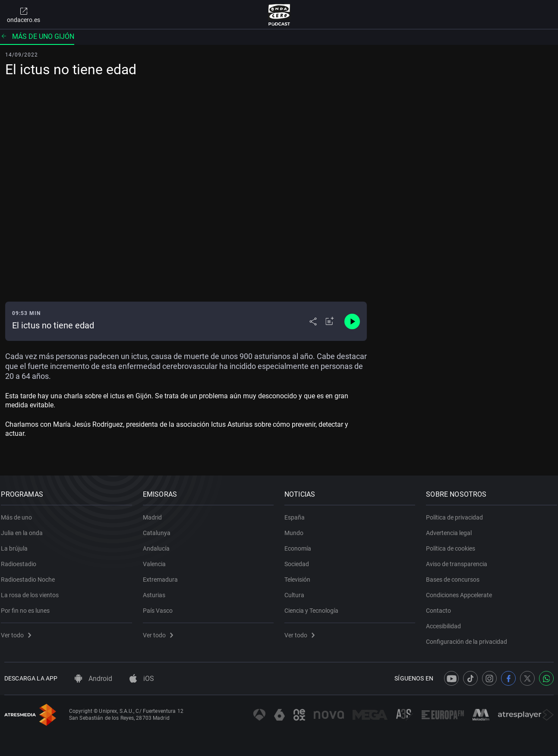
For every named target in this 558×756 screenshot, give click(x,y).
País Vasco (161, 606)
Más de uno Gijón (37, 36)
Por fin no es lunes (29, 606)
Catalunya (160, 528)
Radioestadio (22, 559)
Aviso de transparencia (460, 559)
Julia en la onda (25, 528)
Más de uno (20, 513)
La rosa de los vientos (33, 590)
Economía (301, 544)
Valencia (157, 559)
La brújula (18, 544)
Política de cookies (454, 544)
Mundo (297, 528)
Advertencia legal (452, 528)
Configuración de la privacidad (470, 637)
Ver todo (19, 630)
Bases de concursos (456, 575)
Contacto (442, 606)
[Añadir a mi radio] (330, 321)
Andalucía (159, 544)
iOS (142, 679)
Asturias (157, 590)
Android (93, 679)
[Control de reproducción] (352, 321)
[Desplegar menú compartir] (313, 321)
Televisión (301, 575)
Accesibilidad (447, 621)
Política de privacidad (458, 513)
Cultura (298, 590)
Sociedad (300, 559)
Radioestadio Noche (31, 575)
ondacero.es (24, 15)
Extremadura (163, 575)
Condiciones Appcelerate (462, 590)
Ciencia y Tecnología (315, 606)
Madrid (155, 513)
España (298, 513)
